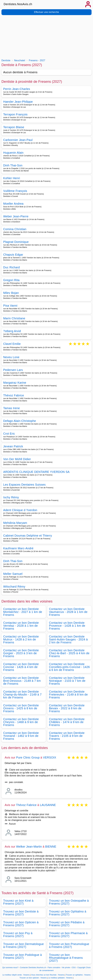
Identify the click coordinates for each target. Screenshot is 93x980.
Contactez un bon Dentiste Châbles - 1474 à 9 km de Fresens (67, 722)
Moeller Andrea (13, 204)
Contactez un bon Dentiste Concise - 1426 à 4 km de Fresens (21, 667)
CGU (74, 968)
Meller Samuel (13, 574)
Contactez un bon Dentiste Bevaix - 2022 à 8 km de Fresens (67, 708)
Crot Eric (9, 434)
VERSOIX (49, 757)
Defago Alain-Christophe (20, 421)
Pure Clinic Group (28, 757)
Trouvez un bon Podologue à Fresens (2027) (22, 956)
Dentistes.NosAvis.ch (18, 4)
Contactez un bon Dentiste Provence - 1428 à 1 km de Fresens (67, 626)
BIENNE (51, 847)
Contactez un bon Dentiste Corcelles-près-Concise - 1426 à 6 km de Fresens (69, 667)
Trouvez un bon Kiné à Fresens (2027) (18, 902)
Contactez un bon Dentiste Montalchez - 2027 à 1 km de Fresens (23, 612)
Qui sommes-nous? (10, 968)
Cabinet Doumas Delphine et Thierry (28, 536)
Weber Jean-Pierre (16, 216)
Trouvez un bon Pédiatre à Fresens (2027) (67, 924)
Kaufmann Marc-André (18, 548)
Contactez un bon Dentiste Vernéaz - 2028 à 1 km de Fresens (21, 626)
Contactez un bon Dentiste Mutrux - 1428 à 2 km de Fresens (21, 639)
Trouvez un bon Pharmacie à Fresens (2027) (68, 935)
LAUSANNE (48, 805)
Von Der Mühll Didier (17, 459)
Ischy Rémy (11, 497)
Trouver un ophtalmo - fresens (78, 975)
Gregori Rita (11, 280)
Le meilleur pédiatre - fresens (60, 978)
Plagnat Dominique (16, 242)
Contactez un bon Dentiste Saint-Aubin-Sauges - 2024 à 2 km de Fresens (68, 639)
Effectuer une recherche (46, 12)
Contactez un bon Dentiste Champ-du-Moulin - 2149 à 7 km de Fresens (22, 694)
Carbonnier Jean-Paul (18, 140)
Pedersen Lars (13, 370)
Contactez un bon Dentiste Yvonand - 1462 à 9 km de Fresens (21, 736)
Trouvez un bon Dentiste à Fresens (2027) (21, 913)
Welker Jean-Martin (29, 847)
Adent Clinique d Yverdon (20, 510)
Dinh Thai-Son (13, 165)
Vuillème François (15, 191)
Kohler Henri (12, 178)
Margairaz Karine (15, 383)
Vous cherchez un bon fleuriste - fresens (48, 975)
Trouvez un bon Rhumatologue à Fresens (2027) (66, 958)
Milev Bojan (11, 293)
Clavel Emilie (12, 344)
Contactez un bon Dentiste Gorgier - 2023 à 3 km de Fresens (21, 653)
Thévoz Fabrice (14, 395)
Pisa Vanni (10, 306)
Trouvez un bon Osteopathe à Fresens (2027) (69, 902)
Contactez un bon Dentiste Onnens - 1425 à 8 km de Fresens (21, 708)
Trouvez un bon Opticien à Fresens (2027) (21, 924)
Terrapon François (15, 114)
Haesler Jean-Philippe (18, 102)
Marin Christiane (14, 318)
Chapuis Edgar (13, 255)
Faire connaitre (54, 968)
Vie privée (66, 968)
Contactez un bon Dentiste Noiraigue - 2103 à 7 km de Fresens (67, 681)
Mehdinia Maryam (15, 523)
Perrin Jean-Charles (17, 89)
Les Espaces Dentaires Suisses (24, 485)
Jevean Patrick (13, 446)
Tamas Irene (12, 408)
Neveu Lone (11, 357)
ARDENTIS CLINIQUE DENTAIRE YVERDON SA (36, 472)
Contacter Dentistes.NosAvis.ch (33, 968)
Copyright (81, 968)
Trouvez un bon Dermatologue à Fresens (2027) (24, 945)
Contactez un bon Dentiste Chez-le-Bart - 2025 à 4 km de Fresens (69, 653)
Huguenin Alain (13, 153)
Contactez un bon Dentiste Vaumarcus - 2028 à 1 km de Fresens (68, 612)
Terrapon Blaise (14, 127)
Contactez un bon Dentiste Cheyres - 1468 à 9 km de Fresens (21, 722)
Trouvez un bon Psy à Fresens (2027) (18, 935)
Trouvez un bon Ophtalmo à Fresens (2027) (68, 913)
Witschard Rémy (14, 587)
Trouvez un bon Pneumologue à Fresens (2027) (69, 945)
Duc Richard (12, 267)
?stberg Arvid (12, 331)
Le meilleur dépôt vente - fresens (16, 975)
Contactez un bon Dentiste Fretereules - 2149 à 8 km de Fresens (68, 694)
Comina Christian (15, 229)
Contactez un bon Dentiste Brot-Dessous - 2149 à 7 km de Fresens (22, 681)
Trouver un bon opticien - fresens (33, 978)
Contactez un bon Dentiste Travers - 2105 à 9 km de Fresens (67, 736)
